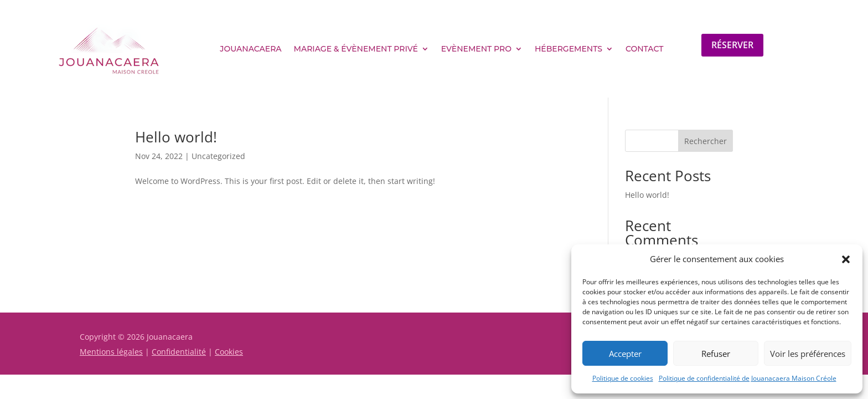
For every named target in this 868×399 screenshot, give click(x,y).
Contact (644, 49)
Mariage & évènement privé (356, 49)
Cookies (229, 352)
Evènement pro (476, 49)
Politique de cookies (623, 378)
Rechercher (706, 141)
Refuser (716, 354)
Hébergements (569, 49)
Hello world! (176, 137)
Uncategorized (218, 156)
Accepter (625, 354)
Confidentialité (179, 352)
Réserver (732, 45)
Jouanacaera (250, 49)
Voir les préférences (808, 354)
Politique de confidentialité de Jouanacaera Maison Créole (748, 378)
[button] (846, 259)
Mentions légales (111, 352)
